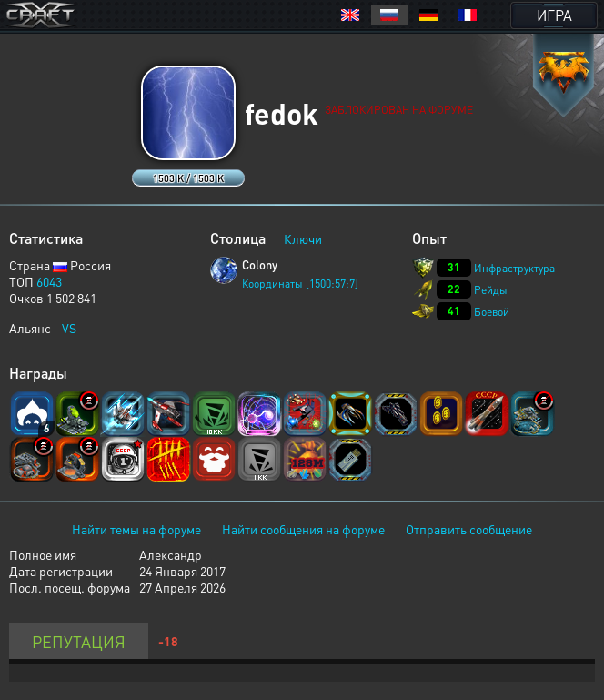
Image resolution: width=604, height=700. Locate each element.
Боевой (492, 312)
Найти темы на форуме (136, 529)
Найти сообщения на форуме (303, 529)
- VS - (69, 328)
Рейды (491, 290)
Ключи (303, 238)
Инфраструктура (514, 268)
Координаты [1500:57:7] (300, 284)
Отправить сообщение (469, 529)
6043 (49, 281)
